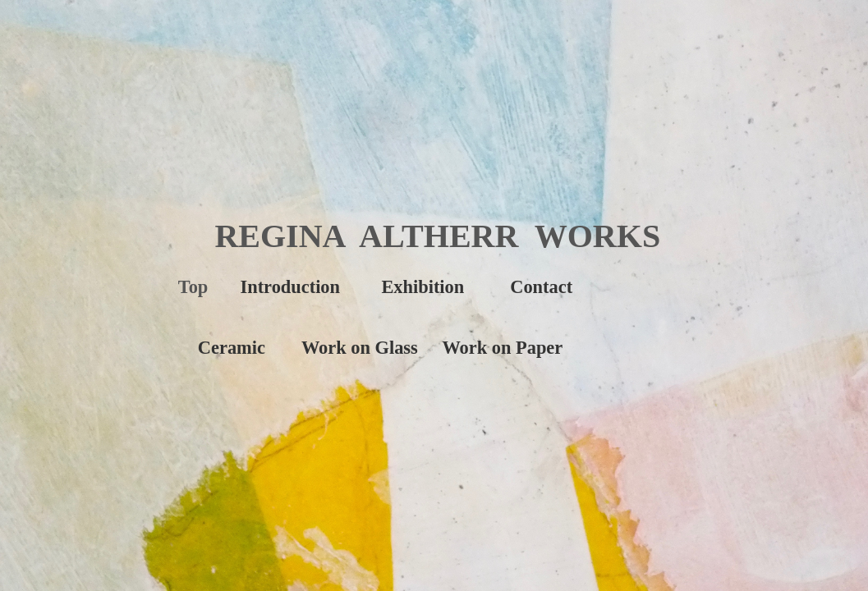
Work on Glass (360, 348)
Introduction (291, 287)
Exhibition (423, 287)
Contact (541, 287)
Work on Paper (502, 348)
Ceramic (232, 348)
